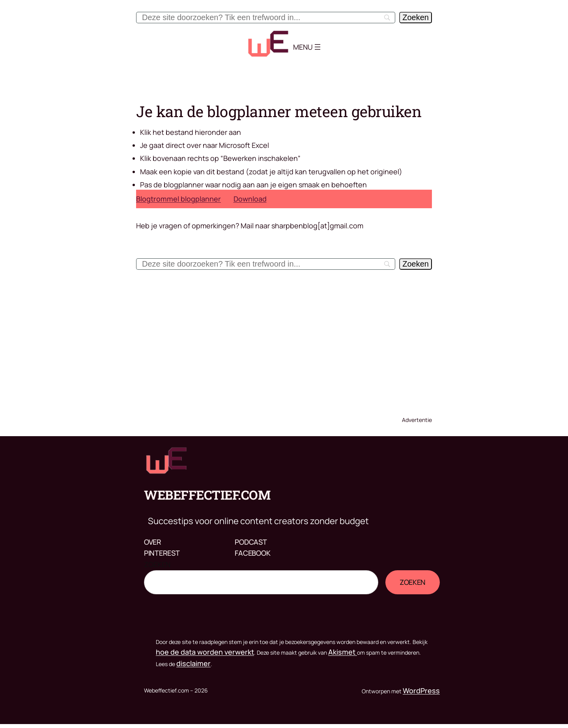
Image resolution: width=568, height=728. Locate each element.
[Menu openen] (318, 47)
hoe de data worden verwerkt (205, 652)
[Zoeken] (416, 18)
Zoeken (157, 564)
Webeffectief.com (207, 495)
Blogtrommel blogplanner (178, 199)
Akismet (343, 652)
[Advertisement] (284, 341)
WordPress (421, 691)
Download (250, 199)
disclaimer (193, 663)
